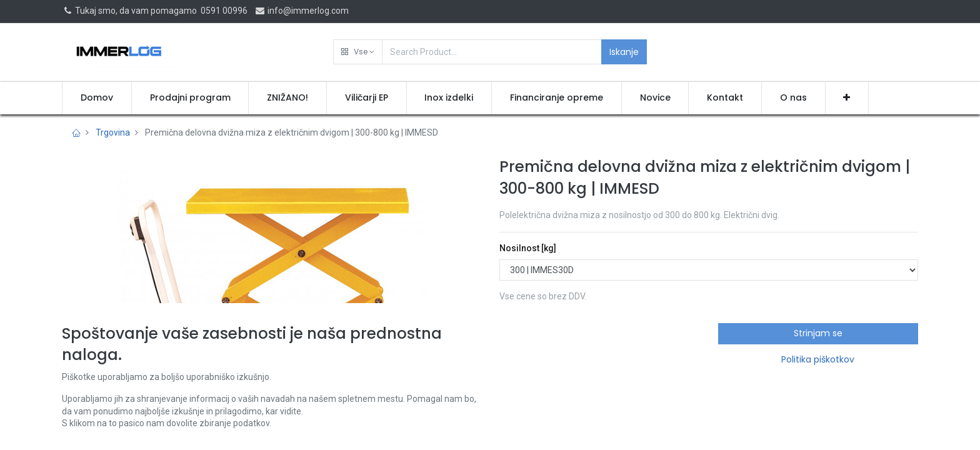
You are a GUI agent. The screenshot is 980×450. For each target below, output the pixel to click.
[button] (358, 52)
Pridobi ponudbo (554, 349)
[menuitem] (97, 98)
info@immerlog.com (302, 11)
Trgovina (113, 132)
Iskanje (624, 52)
